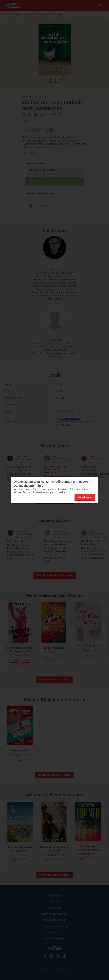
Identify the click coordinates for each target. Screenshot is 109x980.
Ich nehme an (85, 497)
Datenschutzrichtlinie (45, 489)
